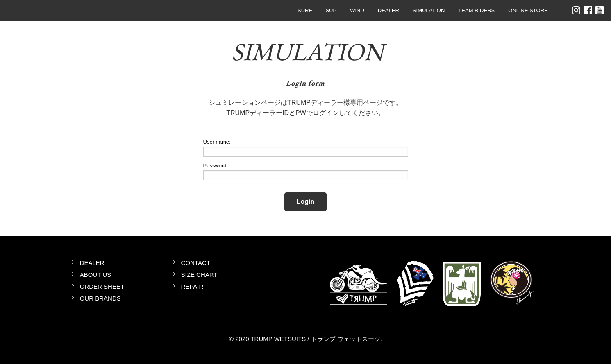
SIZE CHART (199, 275)
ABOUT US (95, 275)
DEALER (388, 10)
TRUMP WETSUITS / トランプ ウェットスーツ (31, 11)
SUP (331, 10)
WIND (357, 10)
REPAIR (192, 286)
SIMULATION (429, 10)
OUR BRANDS (100, 298)
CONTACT (196, 263)
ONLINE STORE (528, 10)
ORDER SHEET (102, 286)
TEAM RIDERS (476, 10)
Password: (216, 166)
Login (306, 202)
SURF (305, 10)
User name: (217, 142)
